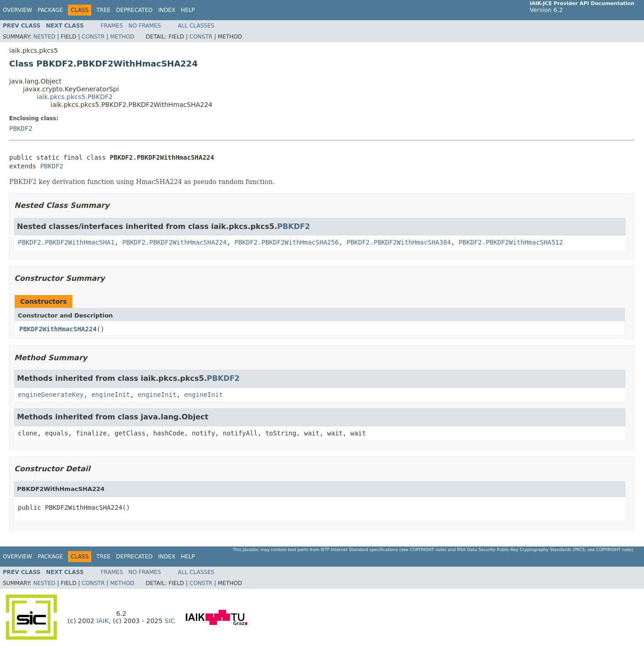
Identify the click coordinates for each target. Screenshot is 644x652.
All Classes (196, 26)
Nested (44, 37)
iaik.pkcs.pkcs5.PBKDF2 (75, 97)
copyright (422, 549)
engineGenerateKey (51, 395)
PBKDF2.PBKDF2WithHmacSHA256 (287, 242)
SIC (170, 621)
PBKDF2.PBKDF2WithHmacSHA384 (399, 242)
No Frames (145, 26)
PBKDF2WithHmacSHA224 (58, 329)
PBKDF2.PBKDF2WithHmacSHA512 (511, 242)
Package (50, 10)
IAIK (103, 621)
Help (188, 10)
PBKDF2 (21, 128)
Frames (112, 26)
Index (167, 10)
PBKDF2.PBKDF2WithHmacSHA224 (175, 242)
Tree (103, 10)
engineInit (111, 395)
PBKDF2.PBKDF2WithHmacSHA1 (66, 242)
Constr (93, 37)
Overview (17, 10)
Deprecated (134, 10)
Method (122, 37)
